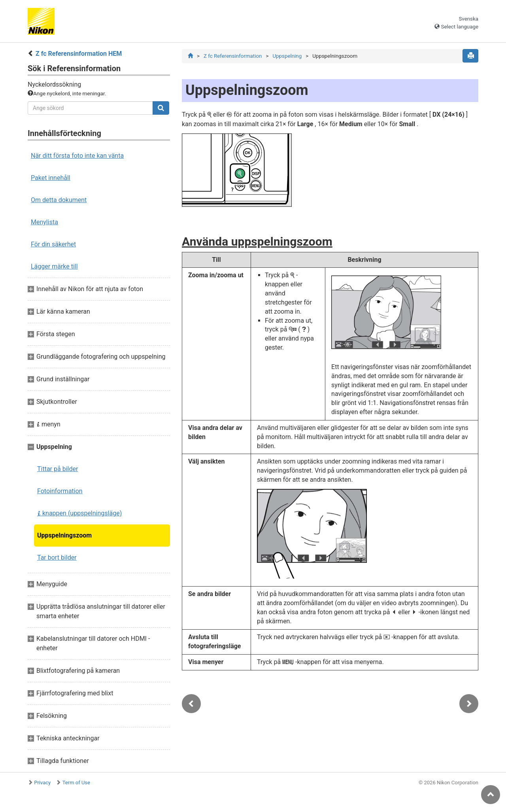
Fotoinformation (60, 491)
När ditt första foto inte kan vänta (77, 156)
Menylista (44, 222)
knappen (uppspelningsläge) (79, 513)
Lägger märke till (54, 266)
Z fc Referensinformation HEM (79, 54)
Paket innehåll (51, 178)
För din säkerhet (53, 244)
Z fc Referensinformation (233, 56)
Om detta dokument (59, 200)
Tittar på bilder (58, 469)
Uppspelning (287, 56)
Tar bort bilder (57, 557)
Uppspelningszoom (64, 535)
